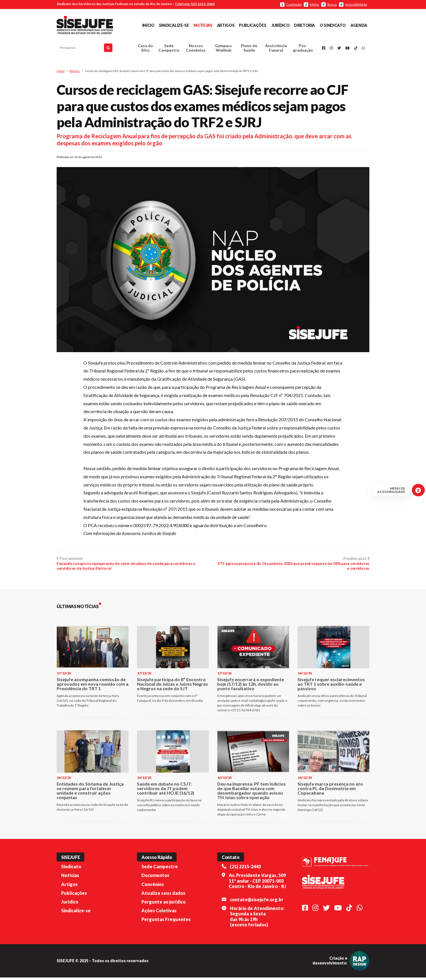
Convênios (153, 886)
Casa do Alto (145, 49)
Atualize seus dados (163, 895)
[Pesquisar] (108, 49)
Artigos (226, 25)
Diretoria (304, 25)
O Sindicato (333, 25)
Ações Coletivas (159, 913)
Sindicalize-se (174, 25)
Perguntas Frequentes (166, 922)
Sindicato (71, 869)
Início (148, 25)
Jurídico (280, 25)
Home (61, 73)
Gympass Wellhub (223, 49)
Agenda (359, 25)
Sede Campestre (169, 49)
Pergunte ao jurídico (164, 904)
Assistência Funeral (276, 49)
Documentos (155, 878)
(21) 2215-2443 (245, 869)
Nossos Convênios (196, 49)
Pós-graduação (303, 49)
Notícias (203, 25)
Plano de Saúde (249, 49)
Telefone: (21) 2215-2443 (195, 4)
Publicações (253, 25)
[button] (213, 463)
